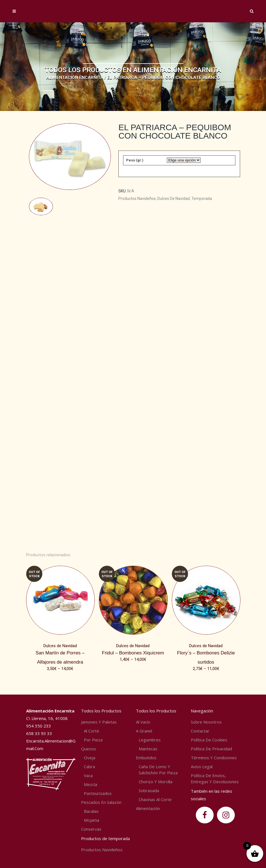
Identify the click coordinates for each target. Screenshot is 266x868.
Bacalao (91, 811)
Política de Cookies (209, 740)
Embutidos (146, 758)
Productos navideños (137, 199)
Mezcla (91, 784)
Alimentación (148, 808)
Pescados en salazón (101, 802)
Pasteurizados (98, 793)
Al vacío (143, 722)
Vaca (88, 775)
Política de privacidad (211, 749)
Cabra (89, 767)
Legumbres (150, 740)
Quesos (89, 749)
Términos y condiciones (214, 758)
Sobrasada (149, 790)
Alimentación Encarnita (75, 78)
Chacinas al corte (155, 799)
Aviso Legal (202, 767)
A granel (144, 731)
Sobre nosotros (206, 722)
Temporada (202, 199)
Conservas (91, 829)
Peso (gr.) (135, 160)
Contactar (200, 731)
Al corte (91, 731)
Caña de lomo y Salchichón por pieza (158, 770)
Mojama (91, 820)
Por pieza (93, 740)
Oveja (90, 758)
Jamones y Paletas (99, 722)
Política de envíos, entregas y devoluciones (215, 778)
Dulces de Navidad (174, 199)
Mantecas (148, 749)
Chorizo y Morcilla (156, 782)
